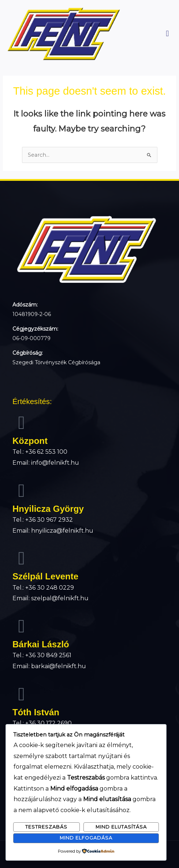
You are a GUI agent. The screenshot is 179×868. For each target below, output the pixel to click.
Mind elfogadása (86, 838)
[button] (167, 34)
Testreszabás (46, 827)
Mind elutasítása (121, 827)
